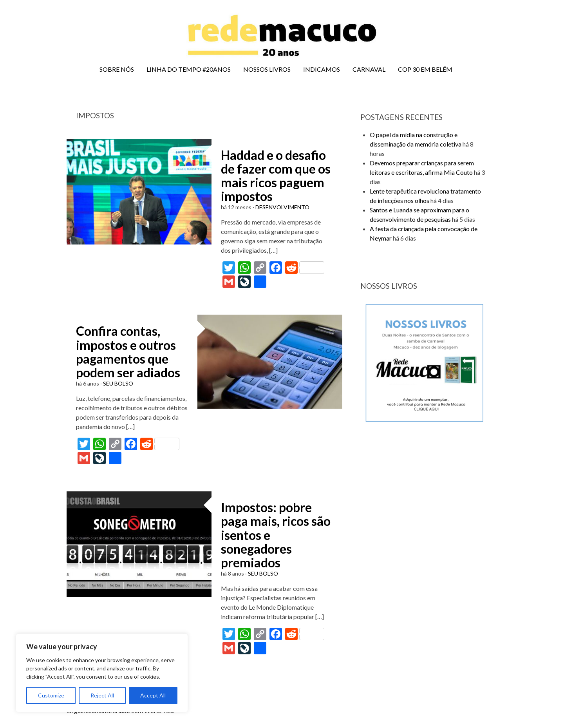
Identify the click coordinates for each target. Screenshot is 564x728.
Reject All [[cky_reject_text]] (102, 695)
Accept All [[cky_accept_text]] (153, 695)
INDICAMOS (322, 69)
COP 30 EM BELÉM (425, 69)
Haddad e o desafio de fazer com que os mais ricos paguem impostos (276, 176)
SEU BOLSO (118, 383)
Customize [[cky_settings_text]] (51, 695)
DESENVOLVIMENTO (282, 207)
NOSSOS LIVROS (267, 69)
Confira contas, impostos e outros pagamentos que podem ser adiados (128, 352)
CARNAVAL (369, 69)
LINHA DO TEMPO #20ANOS (189, 69)
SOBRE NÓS (117, 69)
